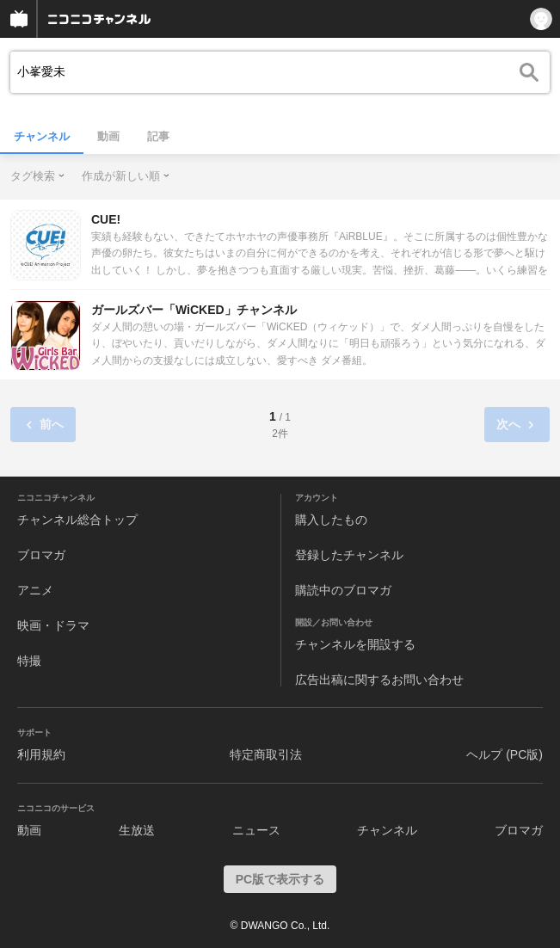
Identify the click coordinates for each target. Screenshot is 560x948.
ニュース (256, 830)
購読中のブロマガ (343, 590)
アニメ (35, 590)
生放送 (137, 830)
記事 (158, 136)
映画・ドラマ (53, 625)
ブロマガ (41, 555)
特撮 (29, 661)
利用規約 (41, 754)
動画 (108, 136)
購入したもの (331, 520)
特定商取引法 (266, 754)
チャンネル (42, 136)
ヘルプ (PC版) (505, 754)
